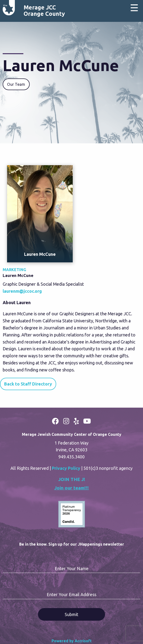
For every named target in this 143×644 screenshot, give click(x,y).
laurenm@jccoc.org (22, 291)
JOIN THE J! (72, 479)
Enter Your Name (72, 568)
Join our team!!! (71, 488)
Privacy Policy (66, 468)
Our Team (16, 84)
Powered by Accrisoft (72, 641)
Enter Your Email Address (71, 594)
